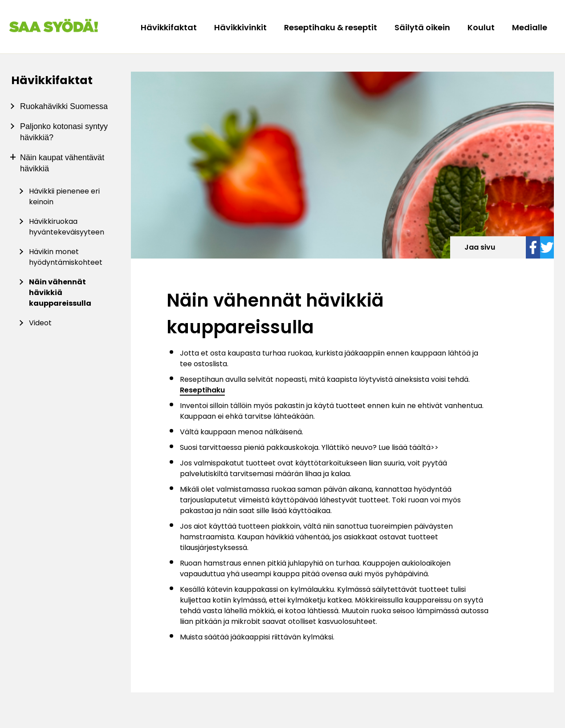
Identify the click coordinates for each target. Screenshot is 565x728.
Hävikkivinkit (241, 27)
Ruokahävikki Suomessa (64, 106)
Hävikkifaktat (170, 27)
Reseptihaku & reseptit (331, 27)
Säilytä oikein (423, 27)
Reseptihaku (202, 390)
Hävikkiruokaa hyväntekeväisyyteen (67, 227)
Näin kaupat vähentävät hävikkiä (62, 163)
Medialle (530, 27)
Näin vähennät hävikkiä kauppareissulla (60, 293)
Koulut (482, 27)
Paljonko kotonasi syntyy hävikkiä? (64, 132)
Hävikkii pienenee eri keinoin (64, 196)
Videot (40, 323)
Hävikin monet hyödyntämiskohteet (66, 257)
